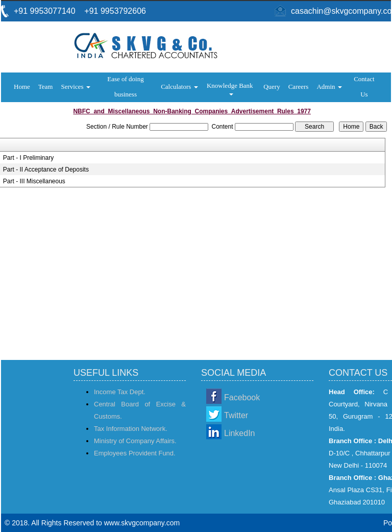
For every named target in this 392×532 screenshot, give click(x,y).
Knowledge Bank (231, 89)
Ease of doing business (125, 87)
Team (46, 87)
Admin (329, 87)
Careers (299, 87)
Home (22, 87)
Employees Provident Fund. (135, 453)
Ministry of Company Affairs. (135, 441)
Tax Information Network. (131, 429)
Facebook (242, 397)
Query (272, 87)
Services (75, 87)
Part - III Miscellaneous (34, 181)
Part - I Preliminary (28, 158)
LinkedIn (240, 433)
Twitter (236, 415)
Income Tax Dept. (120, 392)
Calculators (179, 87)
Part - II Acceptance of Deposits (46, 170)
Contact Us (364, 87)
